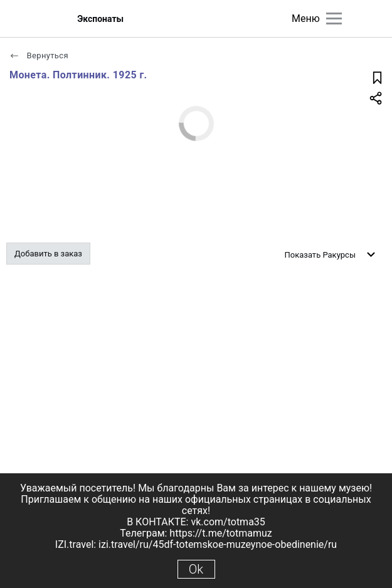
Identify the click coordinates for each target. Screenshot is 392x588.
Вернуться (39, 55)
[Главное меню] (334, 18)
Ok (196, 569)
